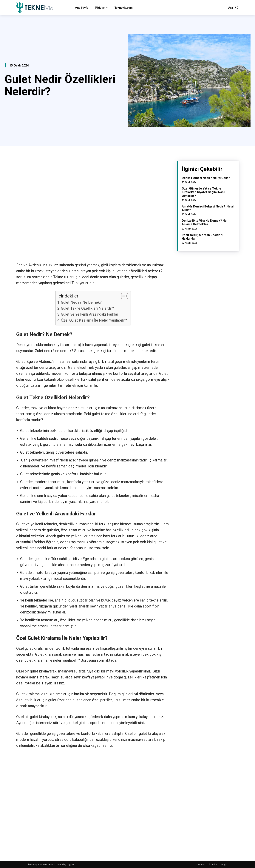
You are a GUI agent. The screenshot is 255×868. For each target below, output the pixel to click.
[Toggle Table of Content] (123, 296)
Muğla (224, 865)
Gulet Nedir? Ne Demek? (81, 302)
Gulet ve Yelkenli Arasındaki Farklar (90, 314)
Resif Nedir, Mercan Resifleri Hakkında (202, 237)
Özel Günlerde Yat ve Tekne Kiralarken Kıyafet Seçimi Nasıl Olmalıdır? (203, 192)
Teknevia (201, 865)
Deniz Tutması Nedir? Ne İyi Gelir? (206, 178)
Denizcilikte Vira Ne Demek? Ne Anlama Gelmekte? (204, 222)
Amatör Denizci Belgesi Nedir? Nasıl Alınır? (208, 208)
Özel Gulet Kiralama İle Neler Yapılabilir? (94, 320)
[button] (233, 7)
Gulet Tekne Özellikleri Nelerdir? (87, 308)
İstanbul (213, 865)
